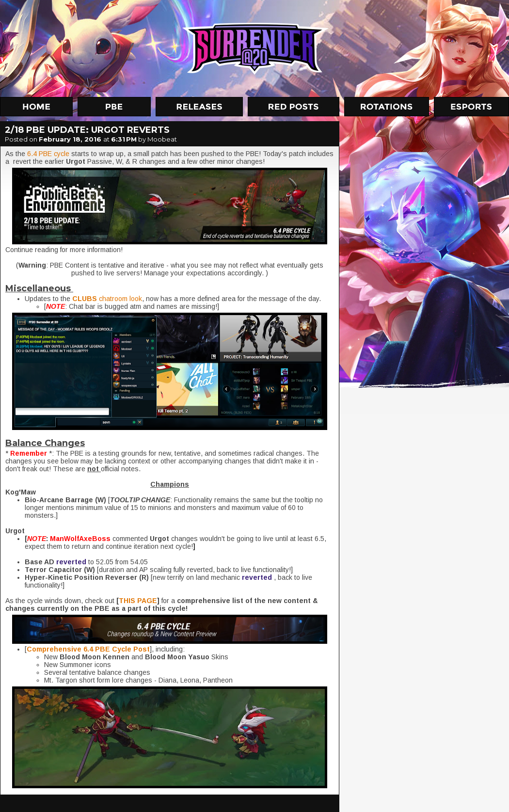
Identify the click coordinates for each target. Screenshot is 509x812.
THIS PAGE (138, 601)
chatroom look (107, 299)
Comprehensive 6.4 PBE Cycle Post (88, 649)
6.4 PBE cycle (48, 154)
